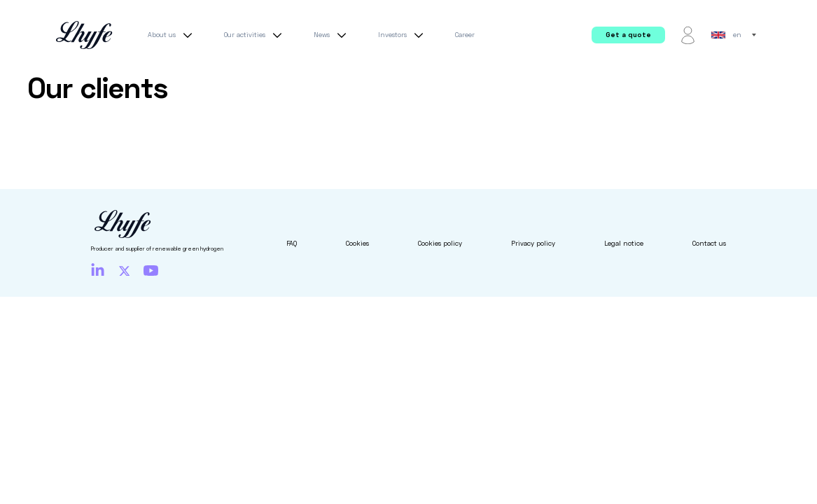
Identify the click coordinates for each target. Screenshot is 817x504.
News (332, 35)
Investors (403, 35)
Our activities (255, 35)
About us (172, 35)
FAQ (292, 243)
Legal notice (624, 243)
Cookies (357, 243)
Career (465, 35)
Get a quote (628, 35)
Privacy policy (533, 243)
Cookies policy (440, 243)
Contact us (709, 243)
